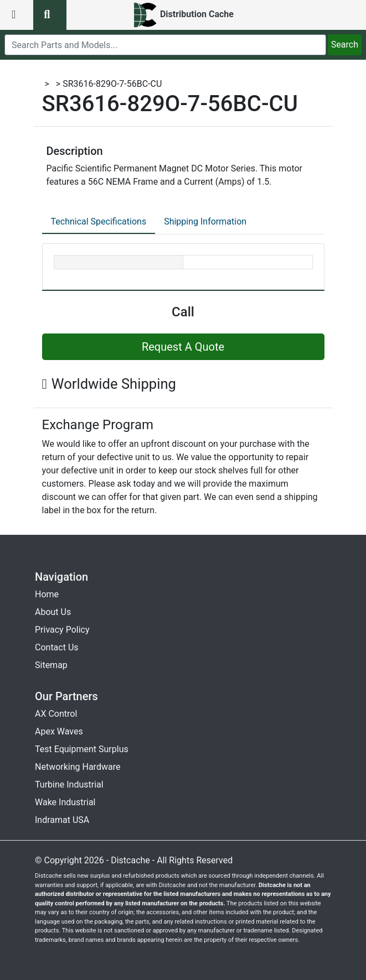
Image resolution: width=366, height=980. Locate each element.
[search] (165, 45)
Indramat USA (62, 820)
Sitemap (51, 665)
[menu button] (17, 15)
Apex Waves (59, 731)
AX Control (56, 714)
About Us (53, 612)
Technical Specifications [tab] (99, 221)
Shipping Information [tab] (205, 221)
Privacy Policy (62, 630)
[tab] (99, 222)
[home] (183, 15)
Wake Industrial (65, 802)
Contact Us (57, 647)
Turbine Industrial (69, 784)
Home (47, 594)
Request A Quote (183, 347)
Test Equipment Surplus (82, 749)
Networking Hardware (78, 767)
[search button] (50, 15)
